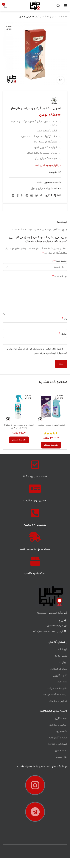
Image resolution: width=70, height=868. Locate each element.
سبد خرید (62, 682)
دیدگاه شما (60, 277)
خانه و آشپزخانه (58, 738)
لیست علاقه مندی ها (55, 695)
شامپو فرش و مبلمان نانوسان (51, 425)
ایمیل (63, 334)
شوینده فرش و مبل (29, 17)
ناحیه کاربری (60, 675)
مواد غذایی (61, 718)
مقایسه (53, 172)
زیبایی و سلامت (58, 725)
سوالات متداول (59, 669)
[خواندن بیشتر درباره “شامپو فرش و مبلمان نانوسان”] (51, 445)
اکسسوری (62, 731)
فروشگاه (62, 649)
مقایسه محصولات (57, 688)
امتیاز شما (60, 261)
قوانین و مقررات (58, 701)
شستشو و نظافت (51, 17)
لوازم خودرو (61, 751)
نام (64, 319)
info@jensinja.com (44, 632)
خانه (65, 17)
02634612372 (55, 626)
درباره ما (63, 662)
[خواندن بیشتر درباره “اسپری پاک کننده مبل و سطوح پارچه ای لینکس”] (19, 440)
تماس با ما (61, 656)
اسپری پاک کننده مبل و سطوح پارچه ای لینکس (19, 426)
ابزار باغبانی (61, 757)
